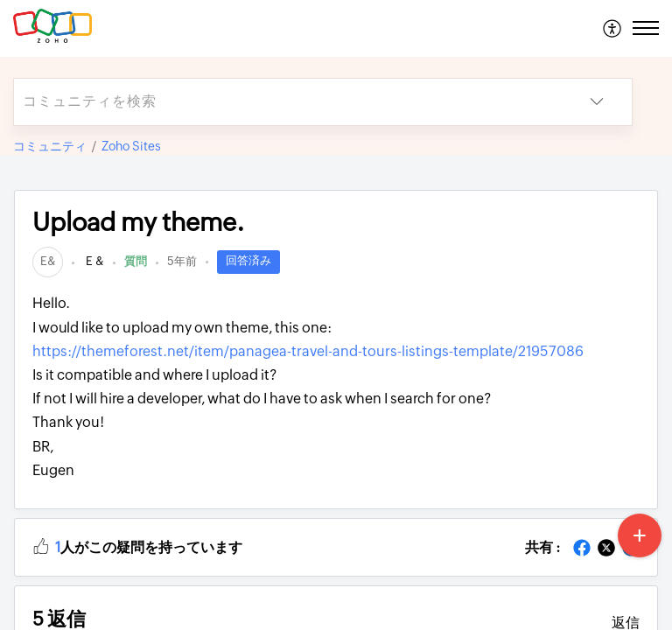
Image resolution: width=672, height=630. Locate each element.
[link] (48, 261)
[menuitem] (613, 28)
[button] (613, 28)
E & (94, 261)
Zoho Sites (131, 146)
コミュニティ (50, 146)
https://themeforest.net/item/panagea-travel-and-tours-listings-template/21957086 (308, 351)
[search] (288, 102)
